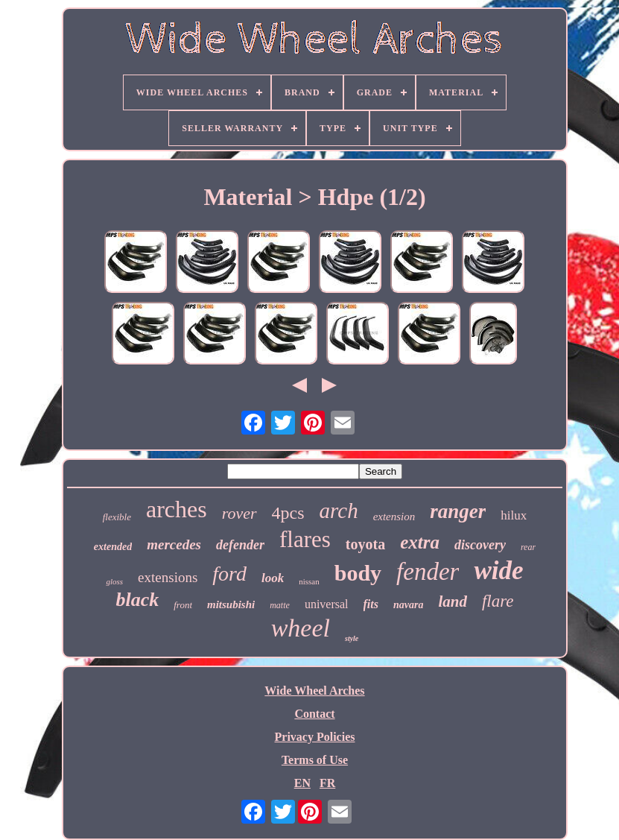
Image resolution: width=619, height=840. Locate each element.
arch (339, 511)
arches (177, 509)
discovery (480, 545)
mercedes (174, 544)
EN (302, 783)
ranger (458, 511)
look (273, 578)
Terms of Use (315, 760)
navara (408, 605)
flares (305, 539)
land (453, 601)
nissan (309, 581)
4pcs (288, 513)
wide (498, 571)
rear (528, 547)
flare (498, 601)
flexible (117, 517)
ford (229, 574)
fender (428, 572)
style (352, 638)
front (183, 605)
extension (394, 517)
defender (240, 545)
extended (113, 547)
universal (327, 604)
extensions (168, 577)
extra (420, 542)
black (137, 600)
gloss (114, 581)
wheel (301, 628)
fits (371, 604)
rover (239, 513)
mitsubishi (231, 604)
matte (280, 605)
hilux (514, 515)
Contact (314, 714)
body (358, 573)
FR (327, 783)
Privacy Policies (315, 737)
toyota (365, 544)
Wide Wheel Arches (314, 691)
